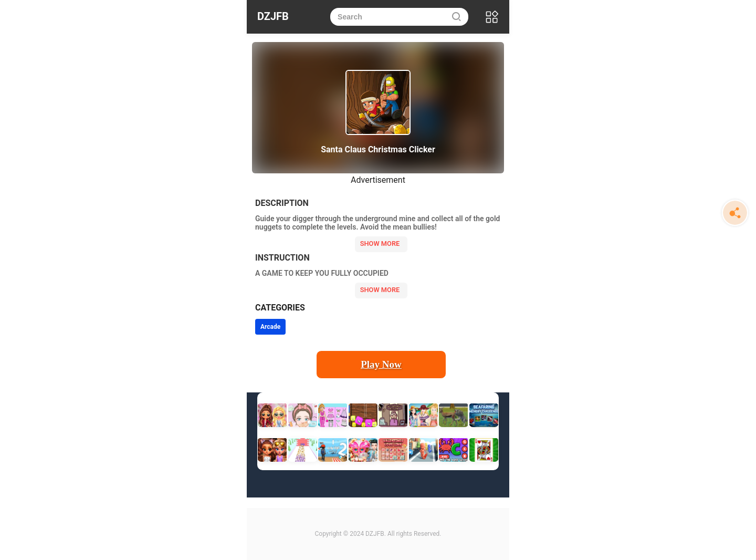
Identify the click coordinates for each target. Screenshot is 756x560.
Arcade (270, 327)
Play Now (381, 364)
